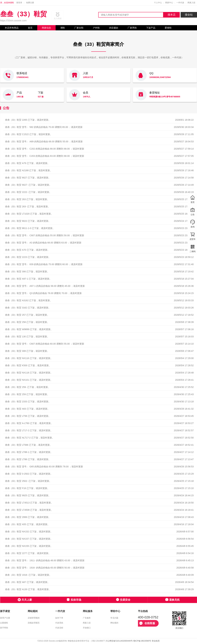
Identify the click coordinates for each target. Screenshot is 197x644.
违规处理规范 (34, 623)
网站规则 (114, 623)
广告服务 (87, 618)
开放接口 (87, 628)
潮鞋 (63, 28)
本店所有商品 (12, 28)
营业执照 (156, 641)
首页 (30, 28)
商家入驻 (191, 3)
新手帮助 (4, 628)
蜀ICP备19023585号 (142, 641)
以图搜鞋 (4, 623)
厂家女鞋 (79, 28)
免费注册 (30, 3)
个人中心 (158, 3)
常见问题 (114, 618)
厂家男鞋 (132, 28)
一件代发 (180, 3)
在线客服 (147, 623)
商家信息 (46, 28)
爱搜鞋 (168, 28)
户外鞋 (96, 28)
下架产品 (151, 28)
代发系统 (59, 623)
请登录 (19, 3)
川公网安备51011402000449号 (119, 641)
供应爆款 (114, 28)
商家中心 (169, 3)
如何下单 (59, 618)
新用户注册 (5, 618)
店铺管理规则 (34, 618)
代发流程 (59, 628)
